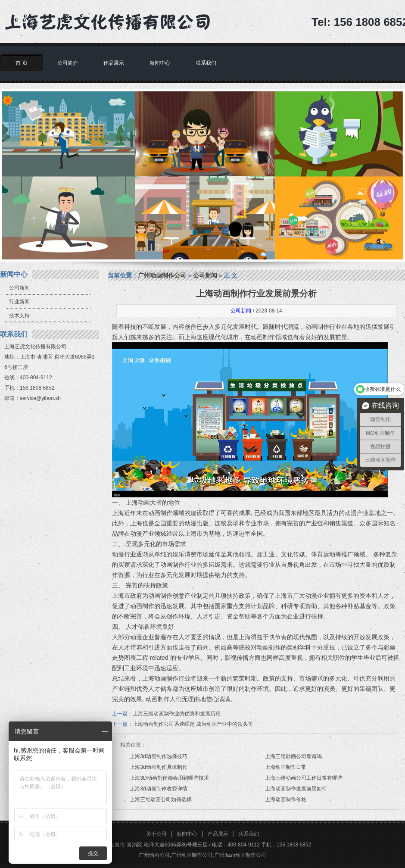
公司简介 (68, 63)
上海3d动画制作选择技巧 (158, 756)
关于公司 (156, 834)
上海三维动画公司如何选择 (161, 799)
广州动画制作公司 (162, 275)
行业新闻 (19, 302)
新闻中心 (160, 63)
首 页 (21, 63)
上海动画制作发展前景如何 (296, 789)
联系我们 (206, 63)
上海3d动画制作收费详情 (158, 789)
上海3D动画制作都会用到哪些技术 (169, 778)
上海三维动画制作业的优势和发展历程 (177, 714)
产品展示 (218, 834)
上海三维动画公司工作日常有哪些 (304, 778)
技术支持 (19, 315)
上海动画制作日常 (286, 767)
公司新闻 (19, 288)
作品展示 (114, 63)
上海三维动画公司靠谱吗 (293, 756)
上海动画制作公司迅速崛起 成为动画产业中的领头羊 (193, 724)
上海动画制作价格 (286, 799)
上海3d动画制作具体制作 (158, 767)
